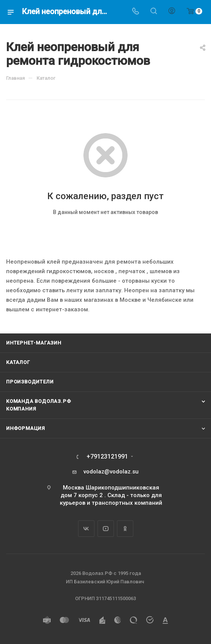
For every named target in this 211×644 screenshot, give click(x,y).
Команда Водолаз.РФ (38, 401)
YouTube (106, 529)
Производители (30, 382)
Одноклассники (125, 529)
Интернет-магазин (34, 343)
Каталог (18, 362)
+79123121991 (107, 457)
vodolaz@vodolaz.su (111, 472)
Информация (26, 428)
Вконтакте (86, 529)
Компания (21, 409)
